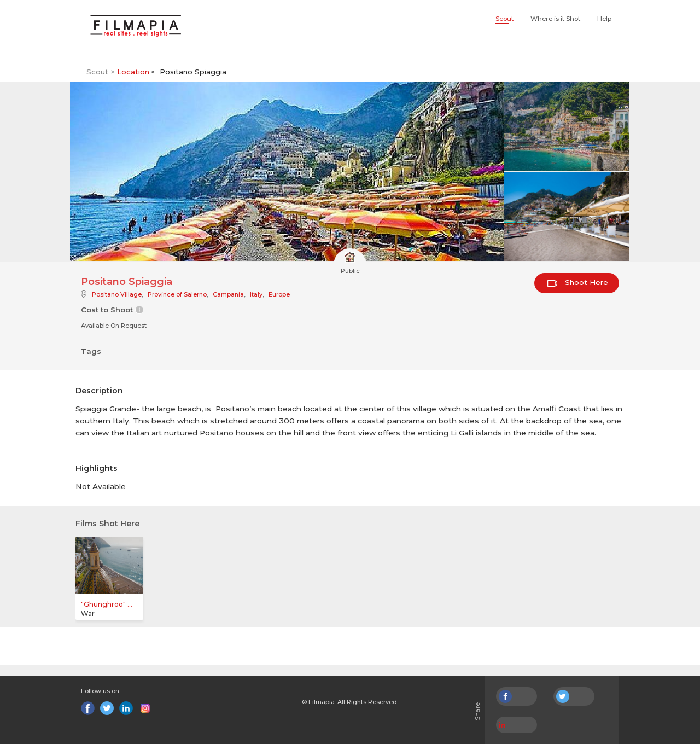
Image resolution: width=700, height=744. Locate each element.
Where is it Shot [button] (555, 19)
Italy (256, 294)
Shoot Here (578, 282)
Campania (228, 294)
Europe (279, 294)
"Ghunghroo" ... (107, 604)
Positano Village (117, 294)
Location (133, 72)
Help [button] (604, 19)
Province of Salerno (177, 294)
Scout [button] (504, 19)
